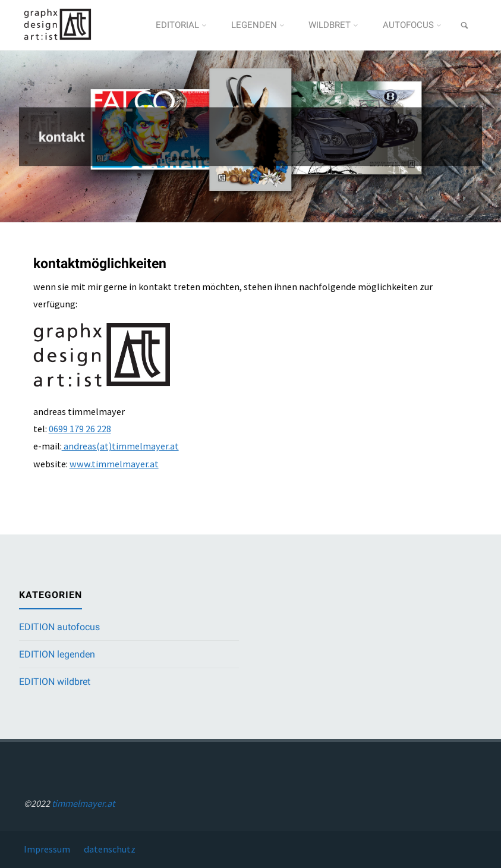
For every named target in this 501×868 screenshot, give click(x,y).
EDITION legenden (57, 654)
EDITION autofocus (59, 627)
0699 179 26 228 (80, 429)
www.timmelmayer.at (114, 464)
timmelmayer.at (83, 803)
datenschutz (110, 849)
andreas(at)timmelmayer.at (120, 446)
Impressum (47, 849)
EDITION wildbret (55, 682)
